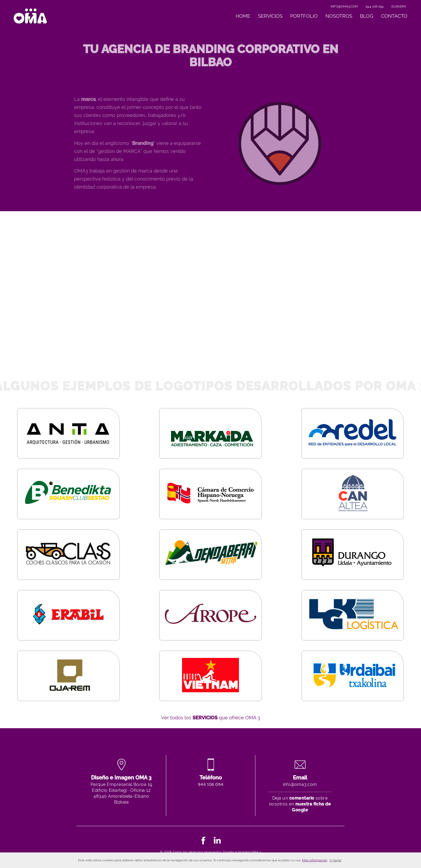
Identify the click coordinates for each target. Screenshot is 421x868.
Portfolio (304, 16)
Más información (315, 860)
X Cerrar (335, 860)
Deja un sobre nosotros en (300, 804)
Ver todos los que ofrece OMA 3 (211, 718)
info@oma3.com (344, 6)
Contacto (394, 16)
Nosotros (339, 16)
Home (243, 16)
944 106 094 (375, 6)
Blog (367, 16)
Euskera (399, 6)
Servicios (270, 16)
